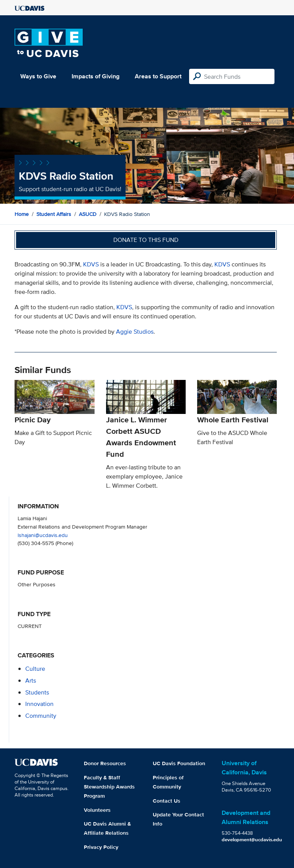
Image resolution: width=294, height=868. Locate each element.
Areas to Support (158, 76)
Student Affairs (54, 214)
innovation (39, 704)
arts (31, 681)
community (41, 716)
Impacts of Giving (96, 76)
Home (22, 214)
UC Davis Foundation (179, 763)
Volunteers (97, 810)
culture (35, 669)
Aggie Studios (135, 332)
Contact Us (167, 801)
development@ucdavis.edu (252, 840)
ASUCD (88, 214)
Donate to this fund (146, 240)
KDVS (91, 264)
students (37, 692)
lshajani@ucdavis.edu (43, 535)
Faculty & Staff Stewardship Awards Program (109, 787)
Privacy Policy (101, 847)
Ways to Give (38, 76)
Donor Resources (105, 763)
